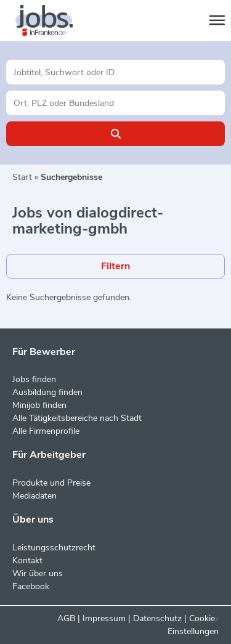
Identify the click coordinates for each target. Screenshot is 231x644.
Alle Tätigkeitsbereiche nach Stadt (77, 418)
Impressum (104, 618)
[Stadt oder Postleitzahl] (115, 103)
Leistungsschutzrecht (54, 548)
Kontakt (27, 560)
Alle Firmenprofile (46, 431)
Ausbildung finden (47, 392)
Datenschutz (157, 618)
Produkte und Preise (51, 483)
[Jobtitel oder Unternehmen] (115, 72)
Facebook (31, 586)
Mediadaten (34, 496)
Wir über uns (38, 573)
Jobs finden (34, 379)
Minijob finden (39, 405)
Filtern (115, 266)
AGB (66, 618)
